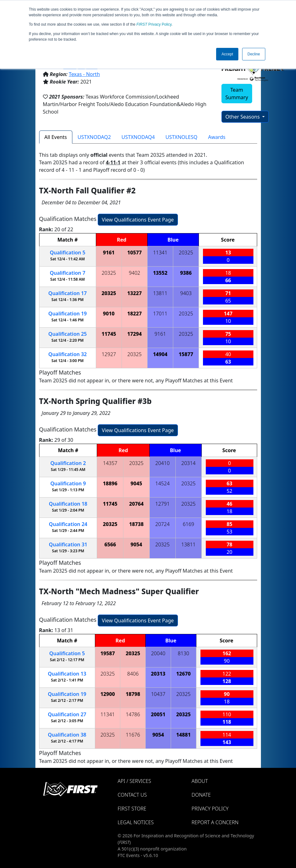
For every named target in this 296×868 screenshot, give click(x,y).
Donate (201, 795)
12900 (107, 694)
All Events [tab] (56, 137)
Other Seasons (243, 117)
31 (68, 544)
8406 (133, 674)
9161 (109, 253)
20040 (158, 653)
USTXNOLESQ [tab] (181, 137)
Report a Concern (215, 822)
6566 (110, 544)
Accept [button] (227, 54)
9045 (136, 483)
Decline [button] (254, 54)
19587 (107, 653)
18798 (133, 694)
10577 (134, 253)
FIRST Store (132, 809)
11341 (160, 253)
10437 (158, 694)
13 (67, 674)
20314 (189, 463)
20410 (163, 463)
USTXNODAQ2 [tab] (94, 137)
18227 (134, 314)
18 (68, 504)
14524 (163, 483)
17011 (160, 314)
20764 (136, 504)
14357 (110, 463)
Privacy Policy (154, 24)
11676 (133, 735)
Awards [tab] (217, 137)
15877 (186, 354)
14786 (133, 714)
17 (68, 293)
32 (68, 354)
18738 (136, 524)
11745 (109, 334)
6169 (188, 524)
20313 (158, 674)
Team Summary (237, 94)
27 (67, 714)
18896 (110, 483)
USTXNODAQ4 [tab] (138, 137)
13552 (160, 273)
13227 (134, 293)
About (200, 781)
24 (68, 524)
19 (68, 314)
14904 (160, 354)
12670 (184, 674)
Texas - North (84, 74)
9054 (136, 544)
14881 (184, 735)
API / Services (135, 781)
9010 (109, 314)
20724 (163, 524)
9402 (135, 273)
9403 (186, 293)
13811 (160, 293)
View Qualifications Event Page (138, 220)
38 (67, 735)
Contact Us (132, 795)
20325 (186, 253)
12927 (109, 354)
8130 (183, 653)
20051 (158, 714)
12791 (163, 504)
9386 (186, 273)
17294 (134, 334)
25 (68, 334)
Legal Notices (136, 822)
